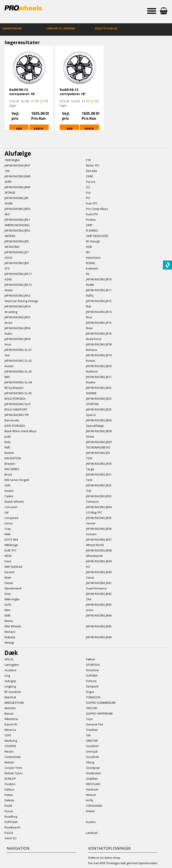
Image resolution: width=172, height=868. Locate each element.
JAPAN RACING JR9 (17, 263)
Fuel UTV (92, 214)
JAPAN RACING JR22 (99, 388)
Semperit (92, 686)
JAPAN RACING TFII (17, 415)
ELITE (8, 605)
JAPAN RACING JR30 (99, 464)
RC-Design (93, 241)
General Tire (95, 724)
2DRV (8, 182)
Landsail (92, 833)
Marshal (10, 697)
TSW (89, 458)
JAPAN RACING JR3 (98, 453)
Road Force (94, 339)
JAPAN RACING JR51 (17, 220)
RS (88, 274)
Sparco (91, 415)
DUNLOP (10, 779)
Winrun (91, 795)
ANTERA (10, 236)
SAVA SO (11, 838)
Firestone (92, 670)
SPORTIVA (93, 665)
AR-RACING (12, 247)
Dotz (8, 594)
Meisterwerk (13, 588)
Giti (88, 735)
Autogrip (10, 681)
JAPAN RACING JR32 (99, 485)
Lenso (9, 523)
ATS (7, 268)
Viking (90, 762)
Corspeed (11, 518)
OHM (89, 176)
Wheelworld (94, 556)
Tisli (89, 491)
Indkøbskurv (163, 13)
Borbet (9, 453)
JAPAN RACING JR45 (99, 626)
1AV (7, 171)
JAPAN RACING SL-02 (18, 361)
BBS (7, 377)
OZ (88, 187)
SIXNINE (91, 393)
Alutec (9, 290)
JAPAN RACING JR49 (17, 187)
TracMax (92, 730)
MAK (8, 534)
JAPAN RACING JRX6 (17, 328)
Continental (12, 757)
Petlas (9, 795)
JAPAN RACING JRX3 (17, 296)
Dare (8, 561)
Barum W (11, 724)
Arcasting (11, 312)
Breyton (10, 464)
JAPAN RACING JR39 (99, 561)
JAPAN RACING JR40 (99, 572)
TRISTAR (92, 708)
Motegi (9, 643)
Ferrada (91, 171)
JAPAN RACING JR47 (17, 165)
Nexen (9, 751)
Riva (89, 317)
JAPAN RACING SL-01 (18, 350)
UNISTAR (92, 741)
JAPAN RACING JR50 (17, 209)
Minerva (10, 730)
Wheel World (95, 545)
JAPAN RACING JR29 (99, 442)
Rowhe (91, 382)
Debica (9, 789)
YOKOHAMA (94, 806)
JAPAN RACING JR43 (99, 605)
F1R (88, 160)
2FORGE (10, 192)
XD (88, 567)
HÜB (89, 247)
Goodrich (92, 746)
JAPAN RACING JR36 (99, 529)
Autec (8, 333)
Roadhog (11, 816)
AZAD (8, 279)
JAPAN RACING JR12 (99, 301)
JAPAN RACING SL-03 (18, 371)
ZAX (89, 599)
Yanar (90, 577)
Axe (7, 355)
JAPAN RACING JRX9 (17, 339)
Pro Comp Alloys (97, 209)
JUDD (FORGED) (15, 426)
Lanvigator (12, 665)
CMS (8, 485)
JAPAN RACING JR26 (99, 420)
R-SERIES (92, 230)
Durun (9, 811)
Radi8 (90, 285)
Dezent (10, 572)
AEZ (7, 214)
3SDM (8, 203)
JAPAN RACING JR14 (99, 312)
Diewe (9, 583)
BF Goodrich (13, 692)
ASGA (8, 258)
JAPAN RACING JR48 (17, 176)
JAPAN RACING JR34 (99, 507)
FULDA (9, 833)
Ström (90, 436)
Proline (91, 220)
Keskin (9, 491)
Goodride (93, 757)
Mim (7, 610)
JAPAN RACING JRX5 (17, 317)
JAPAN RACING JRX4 (17, 306)
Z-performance (96, 588)
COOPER (10, 746)
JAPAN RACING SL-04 (18, 382)
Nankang (11, 741)
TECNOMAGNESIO (98, 447)
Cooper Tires (13, 768)
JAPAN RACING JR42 (99, 594)
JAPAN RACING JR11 (99, 290)
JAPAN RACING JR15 (99, 323)
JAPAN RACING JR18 (99, 344)
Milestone (11, 719)
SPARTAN (92, 404)
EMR (7, 615)
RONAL (91, 263)
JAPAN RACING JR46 (99, 637)
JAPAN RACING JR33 (99, 496)
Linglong (10, 686)
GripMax (92, 779)
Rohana (91, 350)
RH (88, 252)
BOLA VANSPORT (16, 409)
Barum (9, 713)
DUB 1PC (10, 550)
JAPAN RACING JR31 (99, 474)
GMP (89, 225)
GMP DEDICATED (97, 236)
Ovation (10, 784)
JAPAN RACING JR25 (99, 409)
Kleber (91, 811)
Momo (9, 621)
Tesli (89, 480)
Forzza (91, 182)
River (90, 328)
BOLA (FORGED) (15, 399)
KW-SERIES (12, 469)
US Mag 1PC (94, 512)
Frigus (90, 692)
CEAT (8, 735)
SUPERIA (92, 676)
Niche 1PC (93, 165)
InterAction (93, 258)
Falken (91, 659)
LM (6, 512)
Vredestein (94, 773)
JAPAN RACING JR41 (99, 583)
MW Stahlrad (13, 567)
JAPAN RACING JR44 (99, 615)
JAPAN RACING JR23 (99, 399)
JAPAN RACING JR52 (17, 230)
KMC (8, 447)
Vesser (91, 523)
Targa (90, 469)
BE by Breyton (14, 388)
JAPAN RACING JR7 (17, 252)
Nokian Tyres (14, 773)
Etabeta (10, 637)
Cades (9, 496)
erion (90, 610)
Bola (8, 442)
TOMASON (93, 697)
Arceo (8, 323)
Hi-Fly (90, 800)
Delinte (9, 800)
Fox (88, 192)
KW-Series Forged (17, 480)
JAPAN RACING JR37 (99, 540)
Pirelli (8, 806)
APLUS (9, 659)
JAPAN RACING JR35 (99, 518)
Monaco (10, 632)
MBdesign (11, 545)
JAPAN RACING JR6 (17, 241)
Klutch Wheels (14, 502)
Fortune (91, 681)
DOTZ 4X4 (11, 540)
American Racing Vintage (21, 301)
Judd (8, 436)
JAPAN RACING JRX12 (18, 285)
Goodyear (93, 768)
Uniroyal (92, 751)
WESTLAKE (93, 784)
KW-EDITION (13, 458)
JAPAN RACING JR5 (17, 198)
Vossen (91, 534)
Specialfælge (95, 426)
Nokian (9, 762)
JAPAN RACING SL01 (18, 404)
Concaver (11, 507)
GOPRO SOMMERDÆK (101, 703)
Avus (8, 344)
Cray (8, 529)
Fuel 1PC (92, 203)
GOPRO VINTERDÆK (99, 713)
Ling (7, 676)
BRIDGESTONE (14, 703)
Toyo (89, 719)
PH (88, 198)
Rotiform (92, 371)
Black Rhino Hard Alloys (21, 431)
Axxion (9, 366)
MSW (8, 556)
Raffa (90, 296)
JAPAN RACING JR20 (99, 366)
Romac (91, 361)
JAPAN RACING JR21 (99, 377)
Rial (88, 306)
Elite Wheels (13, 626)
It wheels (92, 268)
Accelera (10, 670)
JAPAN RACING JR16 (99, 333)
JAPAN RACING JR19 (99, 355)
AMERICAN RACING (17, 225)
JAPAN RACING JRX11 (18, 274)
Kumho (91, 822)
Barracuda (12, 420)
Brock (8, 474)
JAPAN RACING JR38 (99, 550)
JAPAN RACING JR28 (99, 431)
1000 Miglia (12, 160)
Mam (8, 577)
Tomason (92, 502)
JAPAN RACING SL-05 (18, 393)
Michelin (10, 708)
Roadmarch (12, 827)
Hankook (92, 789)
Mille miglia (12, 599)
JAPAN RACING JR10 (99, 279)
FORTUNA (11, 822)
